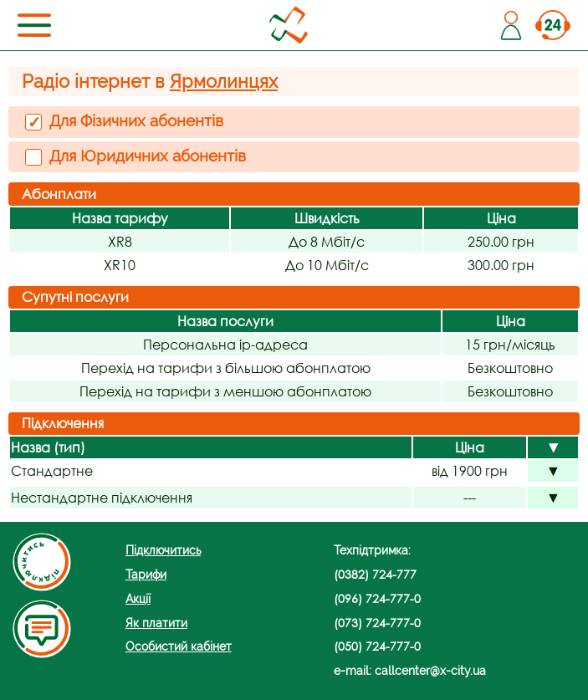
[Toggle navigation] (34, 25)
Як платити (156, 623)
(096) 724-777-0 (377, 598)
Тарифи (146, 574)
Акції (138, 598)
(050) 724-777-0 (377, 646)
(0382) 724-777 (375, 574)
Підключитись (163, 550)
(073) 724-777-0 (377, 623)
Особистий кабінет (179, 646)
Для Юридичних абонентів (135, 156)
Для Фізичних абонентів (124, 121)
